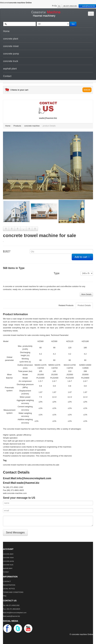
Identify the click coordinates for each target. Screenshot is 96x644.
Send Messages (15, 533)
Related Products (66, 305)
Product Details (84, 305)
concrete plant (11, 39)
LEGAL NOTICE (9, 589)
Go (73, 24)
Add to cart (82, 257)
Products (17, 126)
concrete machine (32, 126)
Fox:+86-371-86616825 (12, 609)
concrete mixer (11, 46)
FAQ (5, 596)
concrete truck (11, 61)
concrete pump (11, 54)
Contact (7, 76)
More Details (86, 294)
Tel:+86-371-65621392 (11, 605)
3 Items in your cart (19, 90)
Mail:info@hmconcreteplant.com (31, 478)
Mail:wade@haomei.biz (25, 483)
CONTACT (7, 581)
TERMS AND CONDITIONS (13, 592)
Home (6, 31)
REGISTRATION (9, 585)
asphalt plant (10, 69)
